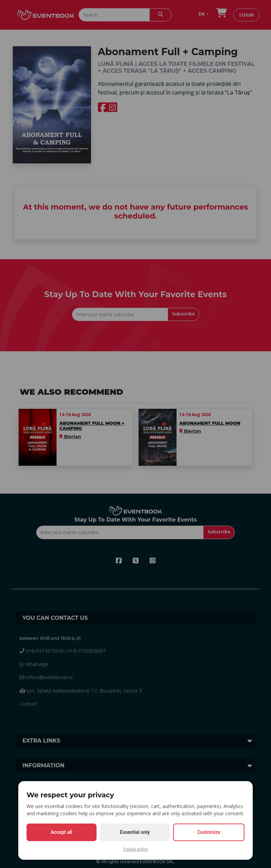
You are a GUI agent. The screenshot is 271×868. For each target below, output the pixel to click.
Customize (209, 832)
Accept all (61, 832)
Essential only (135, 832)
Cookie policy (135, 849)
